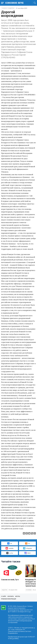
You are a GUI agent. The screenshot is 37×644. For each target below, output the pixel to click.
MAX (27, 553)
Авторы (18, 596)
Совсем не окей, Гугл (10, 580)
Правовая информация (9, 599)
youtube (10, 548)
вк (10, 543)
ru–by (10, 553)
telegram (27, 548)
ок (27, 543)
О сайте (4, 596)
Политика (29, 590)
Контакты (11, 596)
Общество (5, 590)
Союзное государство (8, 8)
